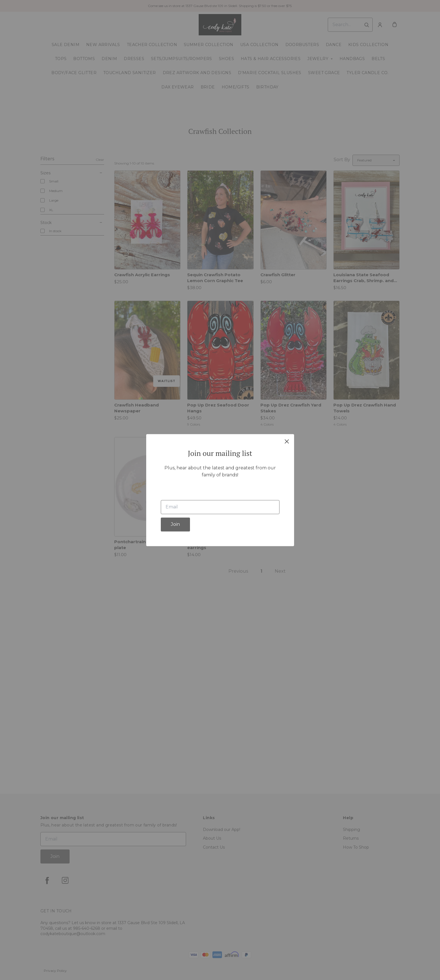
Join (175, 524)
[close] (287, 441)
